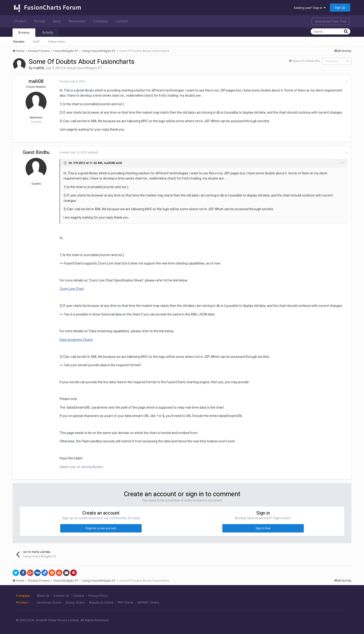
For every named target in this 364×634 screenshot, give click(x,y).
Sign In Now (263, 528)
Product (22, 21)
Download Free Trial (331, 21)
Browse (24, 33)
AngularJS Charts (101, 603)
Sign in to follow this (306, 61)
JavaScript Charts (49, 603)
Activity (48, 33)
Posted (72, 81)
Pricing (41, 21)
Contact (123, 21)
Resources (78, 21)
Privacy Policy (98, 596)
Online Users (56, 42)
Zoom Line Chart (72, 289)
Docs (58, 21)
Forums (19, 42)
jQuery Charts (75, 603)
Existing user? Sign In (310, 8)
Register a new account (101, 528)
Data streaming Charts (76, 340)
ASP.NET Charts (148, 603)
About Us (43, 596)
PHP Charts (126, 603)
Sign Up (340, 8)
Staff (36, 42)
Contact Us (61, 596)
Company (102, 21)
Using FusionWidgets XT (84, 68)
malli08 (39, 68)
